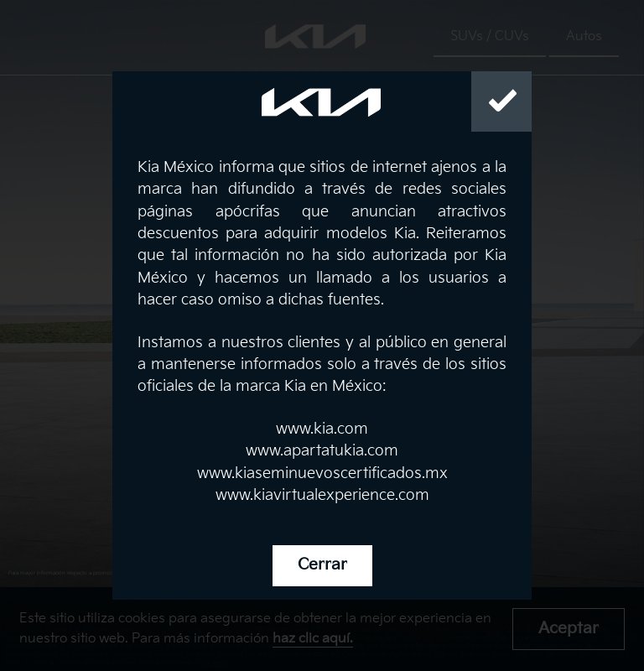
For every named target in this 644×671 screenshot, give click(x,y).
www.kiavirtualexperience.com (322, 495)
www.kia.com (322, 429)
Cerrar (322, 565)
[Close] (501, 101)
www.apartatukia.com (322, 451)
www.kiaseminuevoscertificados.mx (322, 473)
